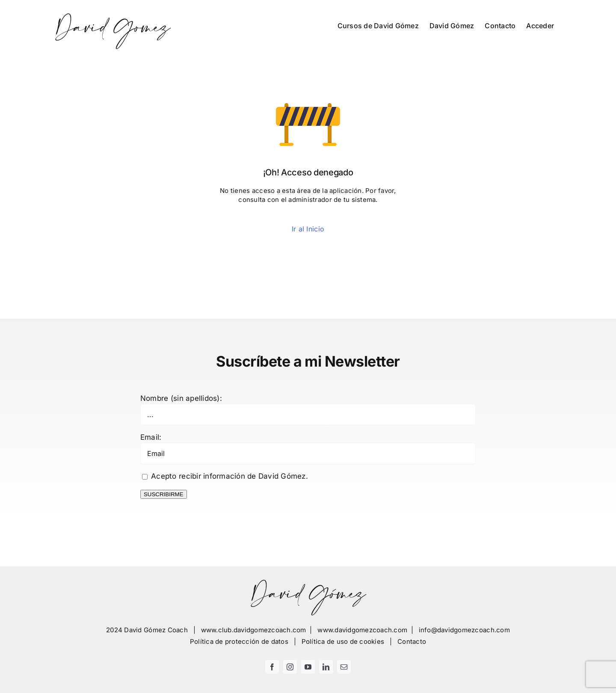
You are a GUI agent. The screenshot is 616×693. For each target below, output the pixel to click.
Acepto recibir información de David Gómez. (225, 476)
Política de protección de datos (239, 641)
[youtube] (308, 667)
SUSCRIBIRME (164, 494)
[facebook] (272, 667)
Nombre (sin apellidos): (181, 398)
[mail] (344, 667)
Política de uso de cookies (343, 641)
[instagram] (290, 667)
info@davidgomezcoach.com (464, 630)
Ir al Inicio (308, 229)
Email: (151, 437)
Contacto (412, 641)
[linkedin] (326, 667)
